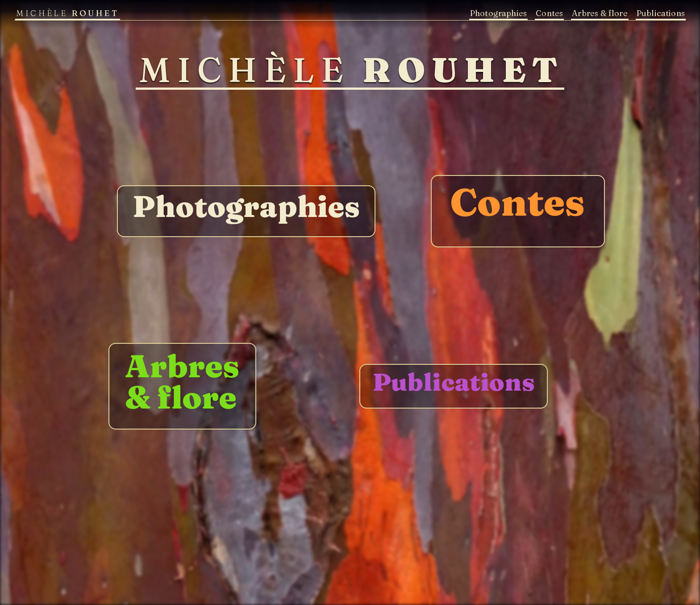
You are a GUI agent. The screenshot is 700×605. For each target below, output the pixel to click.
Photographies (498, 13)
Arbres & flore (600, 13)
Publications (661, 13)
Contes (549, 13)
